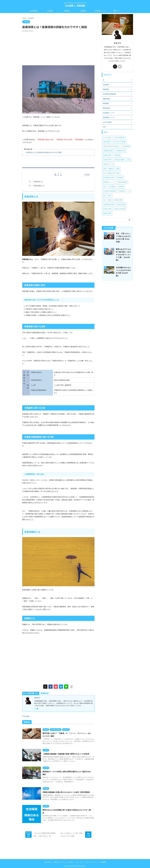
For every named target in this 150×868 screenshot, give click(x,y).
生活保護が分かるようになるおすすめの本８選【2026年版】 (123, 270)
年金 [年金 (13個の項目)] (129, 160)
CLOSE (87, 175)
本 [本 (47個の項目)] (113, 164)
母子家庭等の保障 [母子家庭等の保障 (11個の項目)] (109, 178)
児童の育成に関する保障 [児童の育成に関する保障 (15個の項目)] (111, 146)
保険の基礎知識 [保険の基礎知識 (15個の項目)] (119, 137)
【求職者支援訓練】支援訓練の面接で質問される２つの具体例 (68, 754)
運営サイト (117, 11)
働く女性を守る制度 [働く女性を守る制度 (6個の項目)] (119, 142)
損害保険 (83, 11)
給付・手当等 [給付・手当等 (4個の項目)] (107, 195)
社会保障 (27, 716)
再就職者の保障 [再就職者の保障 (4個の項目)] (108, 151)
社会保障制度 (33, 11)
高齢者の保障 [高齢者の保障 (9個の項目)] (107, 213)
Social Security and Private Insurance (75, 858)
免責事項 (104, 854)
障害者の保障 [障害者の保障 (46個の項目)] (107, 209)
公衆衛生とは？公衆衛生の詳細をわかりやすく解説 (43, 152)
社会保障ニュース (100, 11)
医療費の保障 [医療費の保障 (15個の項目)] (107, 155)
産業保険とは (38, 182)
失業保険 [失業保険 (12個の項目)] (117, 155)
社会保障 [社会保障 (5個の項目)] (121, 187)
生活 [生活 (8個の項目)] (105, 187)
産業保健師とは (39, 186)
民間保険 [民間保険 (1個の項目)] (120, 178)
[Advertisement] (58, 48)
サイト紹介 (70, 854)
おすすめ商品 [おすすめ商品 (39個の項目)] (107, 137)
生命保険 (50, 11)
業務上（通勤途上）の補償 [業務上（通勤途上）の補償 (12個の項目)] (111, 169)
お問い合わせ (48, 854)
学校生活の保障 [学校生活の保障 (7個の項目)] (119, 160)
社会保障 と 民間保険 (75, 6)
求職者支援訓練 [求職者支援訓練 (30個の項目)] (122, 182)
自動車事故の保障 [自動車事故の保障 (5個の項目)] (109, 204)
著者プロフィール (59, 854)
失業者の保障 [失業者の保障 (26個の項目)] (107, 160)
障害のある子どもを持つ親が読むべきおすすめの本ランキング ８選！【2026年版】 (123, 255)
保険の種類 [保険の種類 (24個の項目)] (107, 142)
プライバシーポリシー (92, 854)
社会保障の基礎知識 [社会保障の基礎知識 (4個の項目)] (109, 191)
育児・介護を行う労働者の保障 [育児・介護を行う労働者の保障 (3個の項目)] (113, 200)
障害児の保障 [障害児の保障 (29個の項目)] (121, 204)
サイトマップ (79, 854)
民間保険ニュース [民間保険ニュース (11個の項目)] (109, 182)
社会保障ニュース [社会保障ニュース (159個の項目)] (124, 191)
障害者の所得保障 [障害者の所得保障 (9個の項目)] (120, 209)
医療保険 (67, 11)
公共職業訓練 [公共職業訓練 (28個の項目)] (126, 146)
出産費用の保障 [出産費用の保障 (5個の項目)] (121, 151)
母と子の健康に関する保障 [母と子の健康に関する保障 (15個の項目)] (111, 173)
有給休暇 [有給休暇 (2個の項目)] (106, 164)
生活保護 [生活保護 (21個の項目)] (112, 187)
